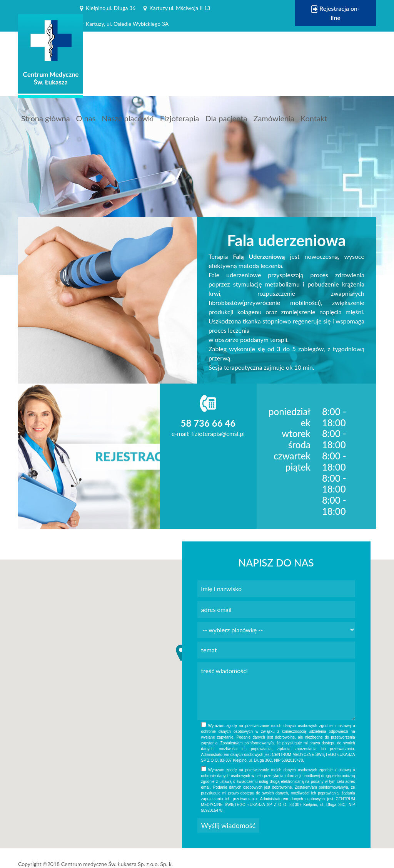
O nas (86, 118)
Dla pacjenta (226, 118)
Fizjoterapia (180, 118)
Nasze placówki (128, 118)
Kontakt (314, 118)
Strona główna (46, 118)
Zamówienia (274, 118)
